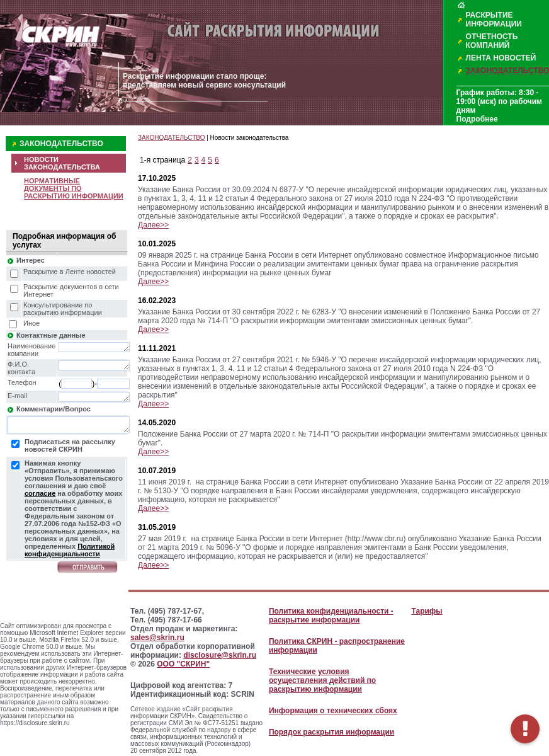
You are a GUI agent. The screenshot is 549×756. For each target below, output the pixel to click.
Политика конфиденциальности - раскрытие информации (331, 616)
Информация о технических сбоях (333, 711)
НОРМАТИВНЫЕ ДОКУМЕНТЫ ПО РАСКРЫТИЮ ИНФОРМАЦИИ (74, 188)
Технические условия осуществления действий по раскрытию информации (322, 680)
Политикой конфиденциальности (70, 550)
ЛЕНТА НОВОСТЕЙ (501, 58)
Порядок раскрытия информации (331, 732)
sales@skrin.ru (157, 638)
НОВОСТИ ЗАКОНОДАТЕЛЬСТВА (62, 163)
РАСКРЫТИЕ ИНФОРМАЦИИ (494, 20)
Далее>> (153, 225)
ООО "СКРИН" (183, 664)
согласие (40, 493)
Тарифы (427, 611)
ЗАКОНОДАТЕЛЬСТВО (61, 144)
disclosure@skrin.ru (220, 655)
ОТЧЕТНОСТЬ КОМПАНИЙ (492, 41)
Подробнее (477, 119)
